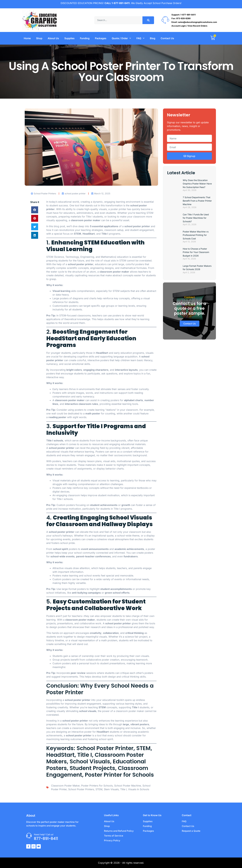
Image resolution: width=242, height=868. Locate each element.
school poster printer (81, 264)
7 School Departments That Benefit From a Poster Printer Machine (197, 201)
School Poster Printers (81, 789)
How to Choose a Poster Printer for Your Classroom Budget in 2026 (196, 252)
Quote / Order (121, 38)
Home (27, 38)
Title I (123, 789)
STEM (50, 257)
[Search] (148, 20)
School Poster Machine (128, 786)
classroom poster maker (86, 220)
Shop (39, 38)
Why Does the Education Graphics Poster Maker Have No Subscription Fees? (197, 184)
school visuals (88, 711)
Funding (85, 38)
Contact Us (167, 38)
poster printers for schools (97, 786)
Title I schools (55, 440)
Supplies (69, 38)
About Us (53, 38)
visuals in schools (139, 789)
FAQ (140, 38)
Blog (153, 38)
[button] (35, 210)
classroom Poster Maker (65, 786)
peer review (78, 673)
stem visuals (111, 789)
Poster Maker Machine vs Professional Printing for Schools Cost (196, 235)
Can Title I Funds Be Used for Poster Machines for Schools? (196, 218)
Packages (101, 38)
